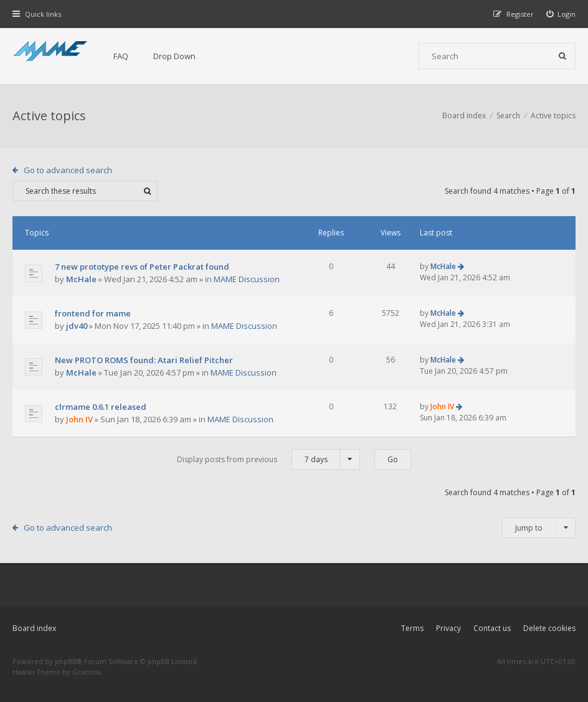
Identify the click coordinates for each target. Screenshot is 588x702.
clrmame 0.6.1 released (101, 407)
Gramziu (87, 672)
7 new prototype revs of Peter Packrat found (142, 267)
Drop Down (174, 56)
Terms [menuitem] (412, 628)
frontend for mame (93, 313)
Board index (34, 628)
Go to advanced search (68, 170)
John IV (79, 419)
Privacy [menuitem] (448, 628)
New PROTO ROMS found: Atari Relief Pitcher (144, 360)
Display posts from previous (268, 459)
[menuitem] (561, 14)
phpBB (66, 661)
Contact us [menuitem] (492, 628)
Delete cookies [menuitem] (549, 628)
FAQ (121, 56)
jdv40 (77, 326)
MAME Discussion (247, 279)
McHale (81, 279)
